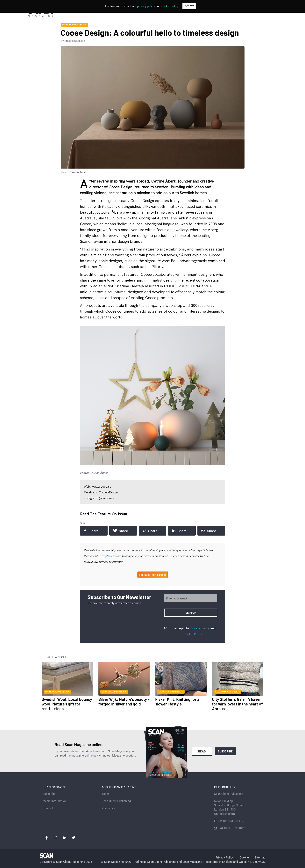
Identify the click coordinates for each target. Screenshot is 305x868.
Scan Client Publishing (116, 801)
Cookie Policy (193, 634)
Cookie (244, 858)
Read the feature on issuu (103, 514)
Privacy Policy (200, 628)
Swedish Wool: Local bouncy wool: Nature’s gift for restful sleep (67, 704)
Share (91, 531)
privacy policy (146, 6)
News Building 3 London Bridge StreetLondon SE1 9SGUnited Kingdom (229, 807)
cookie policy (170, 6)
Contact (48, 808)
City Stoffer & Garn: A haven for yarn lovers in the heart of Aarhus (237, 704)
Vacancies (109, 808)
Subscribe (225, 751)
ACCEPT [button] (189, 6)
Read (202, 751)
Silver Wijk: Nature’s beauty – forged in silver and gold (124, 701)
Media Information (55, 801)
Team (105, 794)
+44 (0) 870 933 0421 (232, 828)
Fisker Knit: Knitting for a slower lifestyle (177, 701)
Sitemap (260, 858)
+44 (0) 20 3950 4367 (231, 821)
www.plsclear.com (110, 556)
